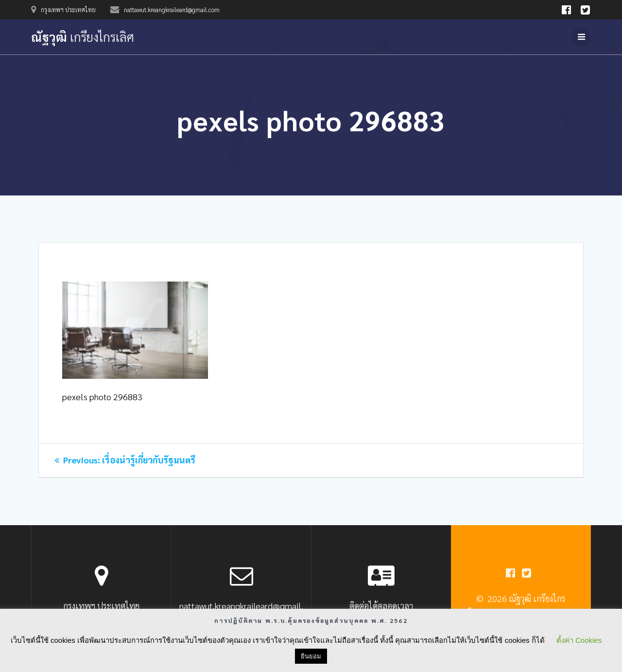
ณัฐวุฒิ (83, 37)
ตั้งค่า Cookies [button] (579, 640)
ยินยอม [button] (311, 656)
